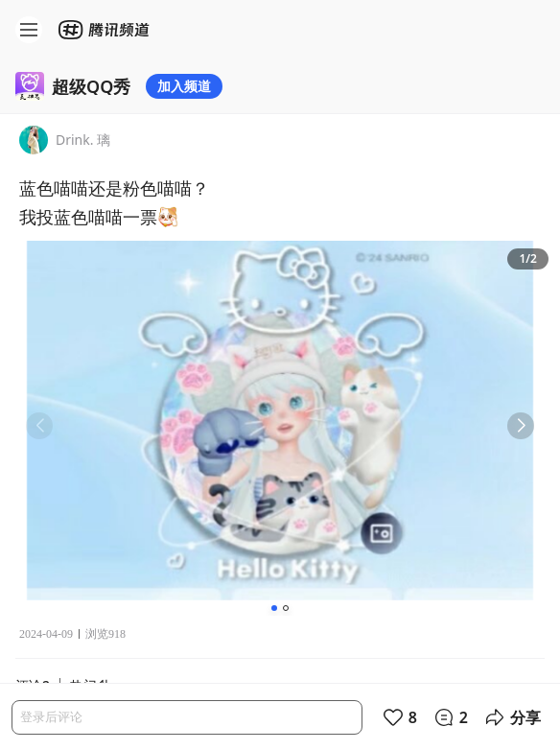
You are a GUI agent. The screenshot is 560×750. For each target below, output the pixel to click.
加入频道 (184, 86)
